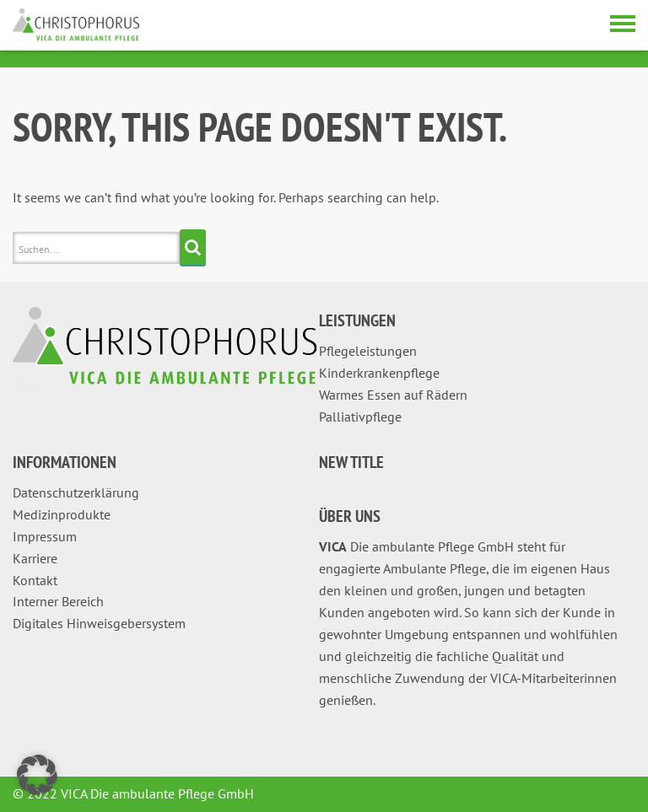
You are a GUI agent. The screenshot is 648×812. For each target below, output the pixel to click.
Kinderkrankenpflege (379, 373)
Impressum (45, 536)
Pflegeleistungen (368, 351)
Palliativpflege (360, 417)
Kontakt (35, 580)
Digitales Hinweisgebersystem (99, 623)
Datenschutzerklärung (76, 492)
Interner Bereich (58, 601)
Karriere (35, 558)
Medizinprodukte (62, 514)
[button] (37, 775)
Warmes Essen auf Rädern (393, 395)
